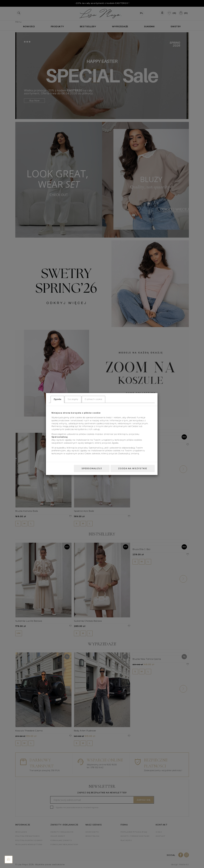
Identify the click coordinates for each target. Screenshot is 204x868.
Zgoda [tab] (57, 399)
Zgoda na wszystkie (133, 468)
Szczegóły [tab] (73, 399)
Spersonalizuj (92, 468)
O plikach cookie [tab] (94, 399)
